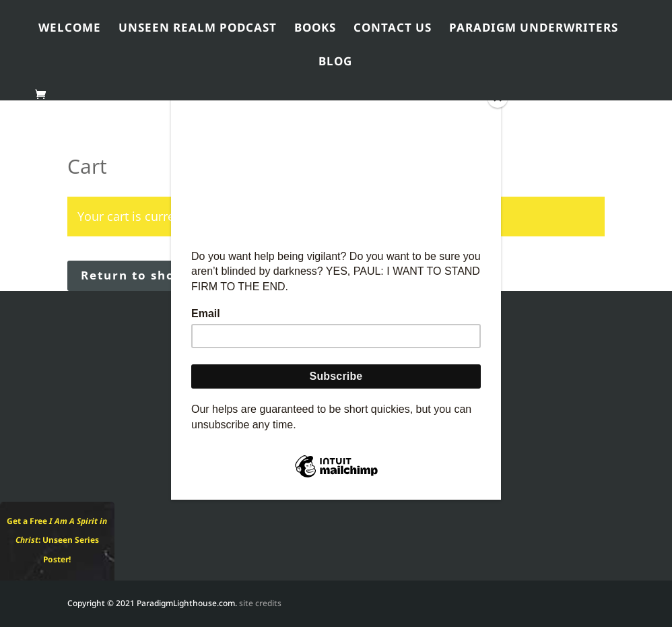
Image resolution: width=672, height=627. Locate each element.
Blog (335, 64)
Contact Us (393, 30)
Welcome (70, 30)
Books (315, 30)
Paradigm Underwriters (534, 30)
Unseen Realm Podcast (198, 30)
